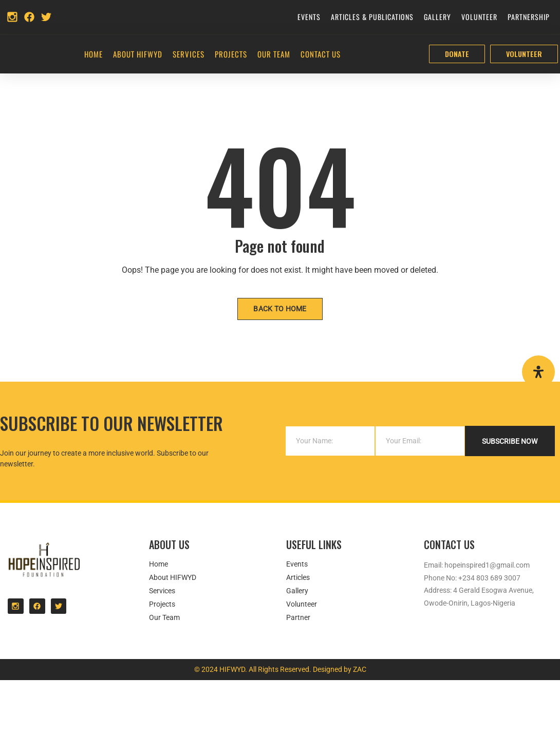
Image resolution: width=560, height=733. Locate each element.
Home (94, 55)
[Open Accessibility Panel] (538, 372)
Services (189, 55)
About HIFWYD (138, 55)
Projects (231, 55)
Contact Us (321, 55)
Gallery (437, 17)
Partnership (529, 17)
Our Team (274, 55)
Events (309, 17)
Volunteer (479, 17)
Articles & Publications (372, 17)
